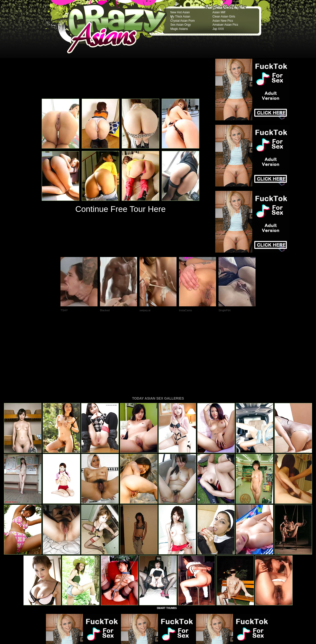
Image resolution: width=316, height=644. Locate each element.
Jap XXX (218, 29)
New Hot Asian (180, 12)
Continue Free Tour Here (120, 209)
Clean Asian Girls (224, 17)
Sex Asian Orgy (181, 25)
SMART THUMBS (167, 541)
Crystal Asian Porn (183, 21)
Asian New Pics (223, 21)
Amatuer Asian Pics (225, 25)
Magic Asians (179, 29)
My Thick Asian (180, 17)
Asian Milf (219, 12)
